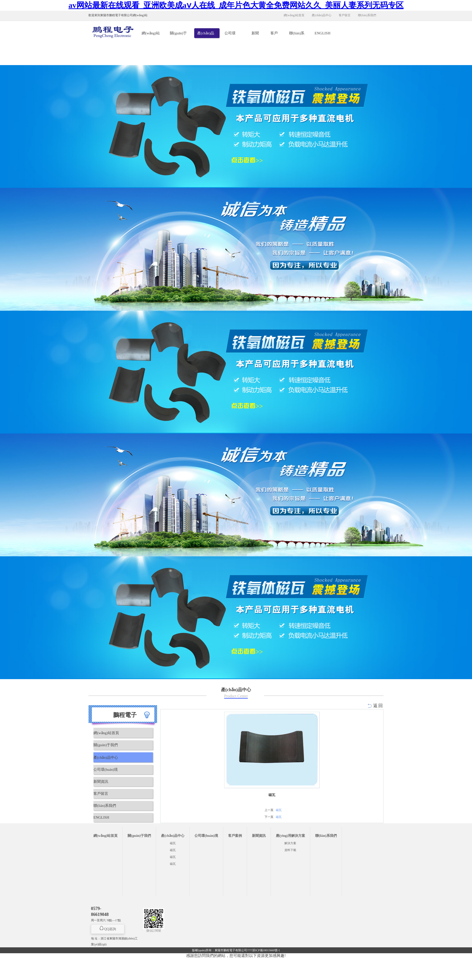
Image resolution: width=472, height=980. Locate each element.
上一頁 (269, 810)
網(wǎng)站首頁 (294, 15)
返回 (378, 706)
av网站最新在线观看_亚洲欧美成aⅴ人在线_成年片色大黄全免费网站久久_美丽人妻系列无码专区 (236, 5)
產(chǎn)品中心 (322, 15)
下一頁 (269, 817)
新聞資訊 (255, 35)
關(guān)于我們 (178, 35)
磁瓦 (279, 810)
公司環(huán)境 (231, 35)
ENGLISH (323, 33)
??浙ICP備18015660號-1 (265, 950)
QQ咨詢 (110, 929)
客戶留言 (345, 15)
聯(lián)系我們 (367, 15)
